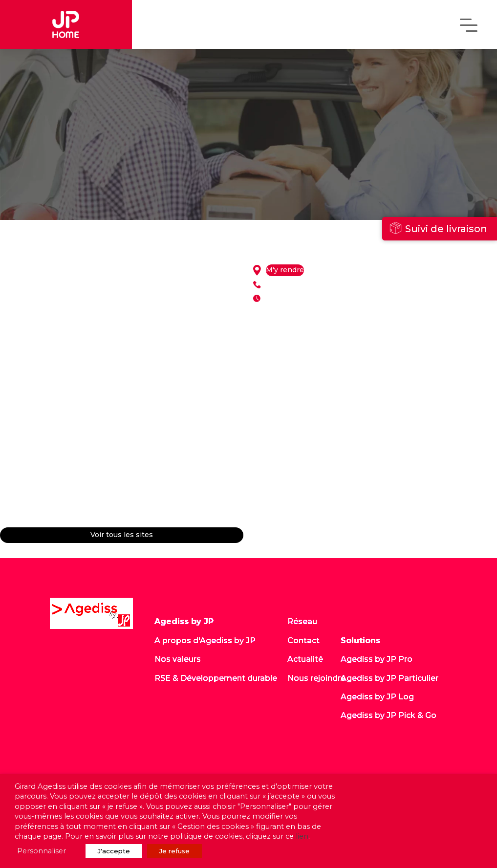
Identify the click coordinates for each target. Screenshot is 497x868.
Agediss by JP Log (377, 697)
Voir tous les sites (122, 535)
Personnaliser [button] (42, 851)
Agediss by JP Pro (377, 659)
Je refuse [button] (174, 851)
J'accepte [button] (114, 851)
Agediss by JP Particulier (389, 678)
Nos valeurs (178, 659)
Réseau (302, 621)
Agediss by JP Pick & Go (389, 715)
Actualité (305, 659)
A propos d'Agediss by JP (205, 640)
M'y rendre (285, 270)
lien (302, 836)
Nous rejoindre (316, 678)
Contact (303, 640)
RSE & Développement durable (216, 678)
